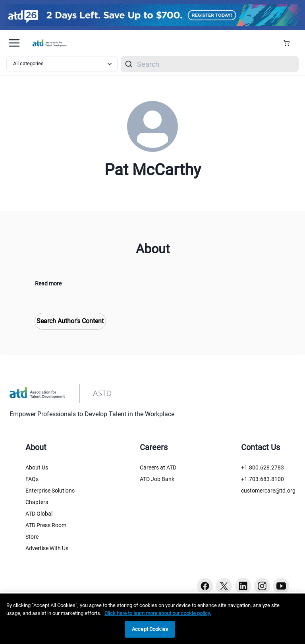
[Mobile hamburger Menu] (14, 43)
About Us (37, 467)
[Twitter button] (224, 586)
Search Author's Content (70, 321)
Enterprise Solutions (50, 491)
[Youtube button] (281, 586)
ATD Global (39, 514)
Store (32, 537)
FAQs (32, 479)
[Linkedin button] (243, 586)
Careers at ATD (158, 467)
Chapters (37, 502)
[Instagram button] (262, 586)
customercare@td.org (268, 491)
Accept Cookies (150, 629)
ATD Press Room (46, 525)
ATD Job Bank (157, 479)
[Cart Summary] (289, 43)
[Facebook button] (205, 586)
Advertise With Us (47, 548)
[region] (152, 619)
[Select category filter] (62, 64)
